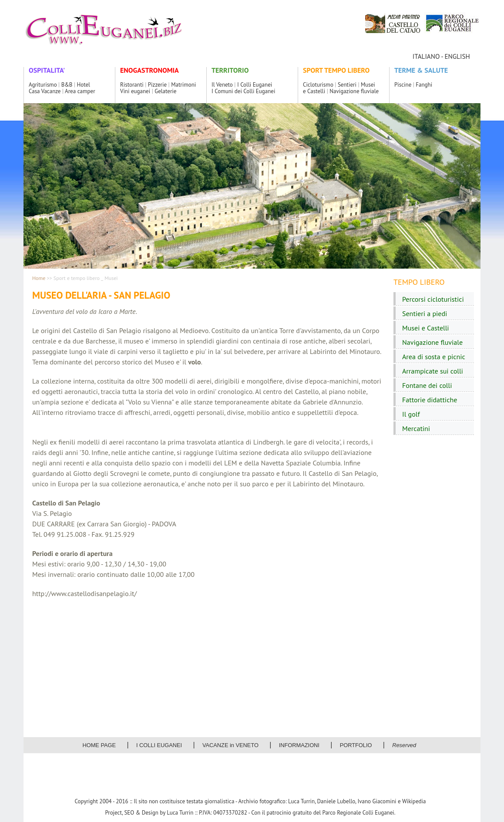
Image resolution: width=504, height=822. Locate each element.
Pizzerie (157, 85)
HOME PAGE (99, 745)
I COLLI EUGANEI (159, 745)
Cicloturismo (318, 85)
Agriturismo (43, 85)
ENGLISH (457, 56)
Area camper (80, 91)
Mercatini (416, 428)
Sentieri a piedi (425, 313)
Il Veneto (222, 85)
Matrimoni (183, 85)
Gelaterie (165, 91)
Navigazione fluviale (354, 91)
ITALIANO (426, 56)
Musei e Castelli (426, 328)
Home (39, 278)
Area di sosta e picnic (434, 357)
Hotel (84, 85)
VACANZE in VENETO (230, 745)
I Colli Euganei (255, 85)
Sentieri (347, 85)
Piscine (403, 85)
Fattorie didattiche (430, 400)
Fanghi (424, 85)
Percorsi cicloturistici (433, 299)
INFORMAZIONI (299, 745)
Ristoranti (132, 85)
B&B (67, 85)
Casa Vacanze (45, 91)
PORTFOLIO (356, 745)
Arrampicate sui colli (433, 371)
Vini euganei (135, 91)
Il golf (411, 414)
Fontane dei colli (427, 385)
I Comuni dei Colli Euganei (243, 91)
